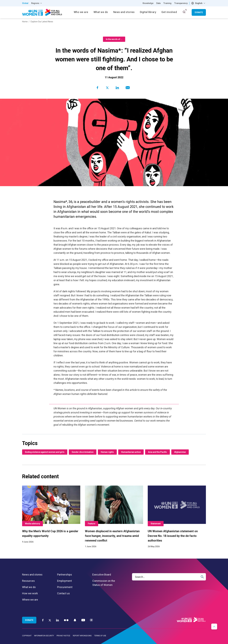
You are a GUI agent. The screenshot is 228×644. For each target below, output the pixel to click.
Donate (199, 12)
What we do (29, 587)
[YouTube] (83, 620)
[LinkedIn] (58, 620)
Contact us (63, 593)
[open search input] (184, 12)
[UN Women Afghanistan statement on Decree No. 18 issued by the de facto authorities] (177, 517)
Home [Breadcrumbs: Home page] (25, 22)
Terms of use (100, 636)
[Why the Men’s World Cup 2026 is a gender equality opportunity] (51, 515)
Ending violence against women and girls (45, 452)
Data (158, 3)
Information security (44, 636)
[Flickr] (66, 620)
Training (167, 3)
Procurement (65, 587)
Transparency (181, 3)
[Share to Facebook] (97, 88)
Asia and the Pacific (157, 452)
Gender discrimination (83, 452)
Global (25, 3)
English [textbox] (199, 3)
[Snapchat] (75, 620)
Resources (28, 581)
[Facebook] (43, 620)
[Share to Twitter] (107, 88)
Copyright (27, 636)
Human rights (107, 452)
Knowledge (148, 3)
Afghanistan (180, 452)
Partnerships (65, 575)
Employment (64, 581)
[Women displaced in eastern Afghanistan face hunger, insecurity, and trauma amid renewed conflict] (114, 517)
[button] (214, 627)
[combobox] (199, 3)
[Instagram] (91, 620)
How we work (30, 593)
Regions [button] (35, 3)
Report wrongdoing (82, 636)
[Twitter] (50, 620)
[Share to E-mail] (127, 88)
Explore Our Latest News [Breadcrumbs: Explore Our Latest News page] (42, 22)
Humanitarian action (131, 452)
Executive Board (102, 575)
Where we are (30, 600)
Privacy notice (63, 636)
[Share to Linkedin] (117, 88)
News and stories (32, 575)
